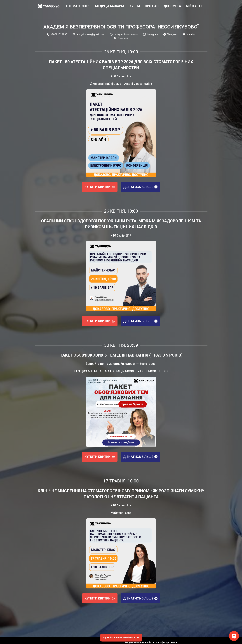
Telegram (170, 34)
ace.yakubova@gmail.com (89, 34)
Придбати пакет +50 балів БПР (121, 638)
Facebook (121, 38)
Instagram (150, 34)
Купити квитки (100, 187)
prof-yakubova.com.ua (124, 34)
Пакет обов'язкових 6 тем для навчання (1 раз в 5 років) (121, 355)
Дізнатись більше (140, 187)
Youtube (189, 34)
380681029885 (57, 34)
